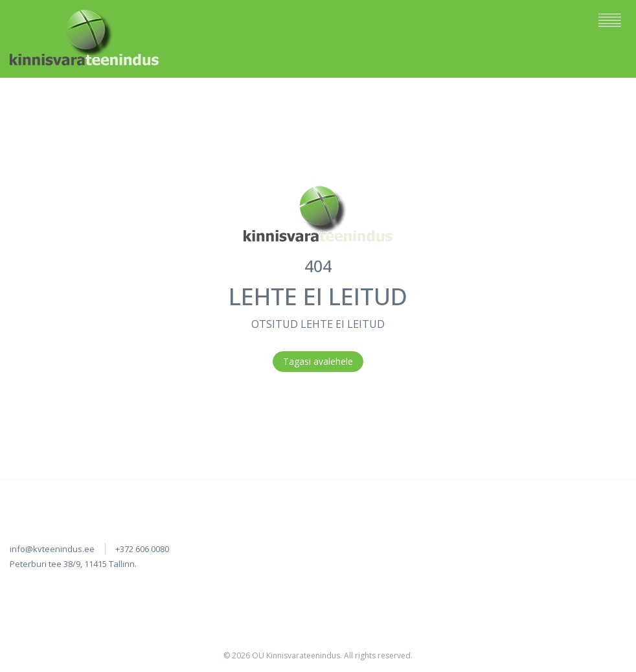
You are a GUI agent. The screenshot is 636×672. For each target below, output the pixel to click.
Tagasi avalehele (318, 361)
